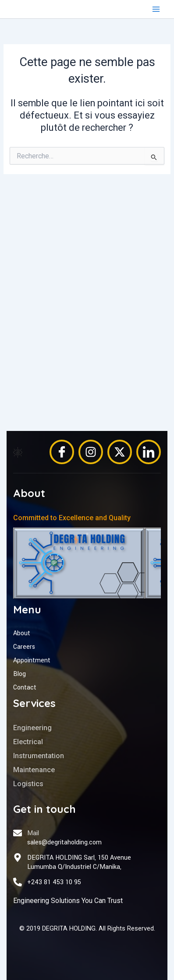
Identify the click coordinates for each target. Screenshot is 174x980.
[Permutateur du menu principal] (156, 9)
